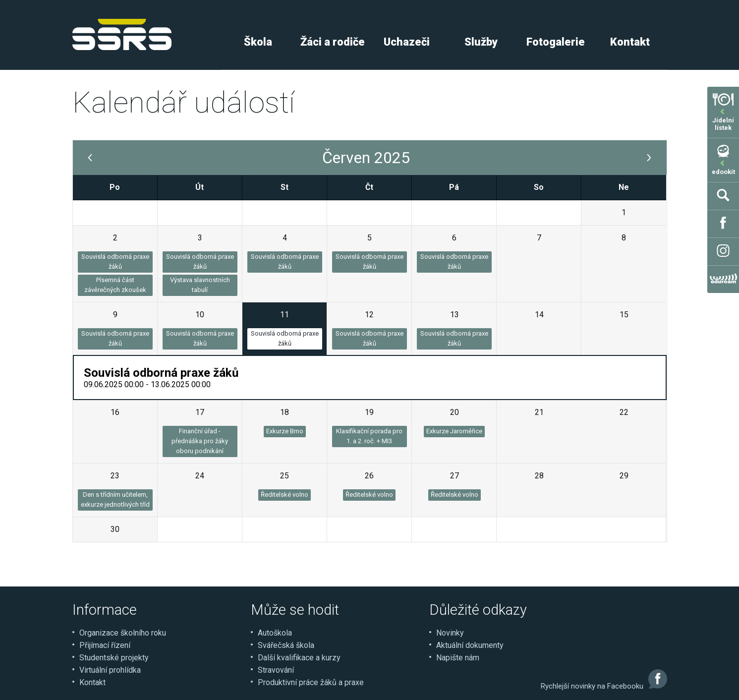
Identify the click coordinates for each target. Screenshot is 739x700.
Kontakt (630, 42)
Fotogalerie (556, 42)
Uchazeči (407, 42)
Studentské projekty (114, 658)
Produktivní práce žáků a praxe (311, 682)
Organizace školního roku (123, 633)
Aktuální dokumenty (470, 645)
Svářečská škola (286, 645)
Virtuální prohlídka (110, 670)
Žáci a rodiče (333, 42)
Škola (258, 42)
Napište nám (458, 658)
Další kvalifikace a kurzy (299, 658)
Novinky (450, 633)
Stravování (276, 670)
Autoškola (275, 633)
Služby (481, 42)
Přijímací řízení (105, 645)
